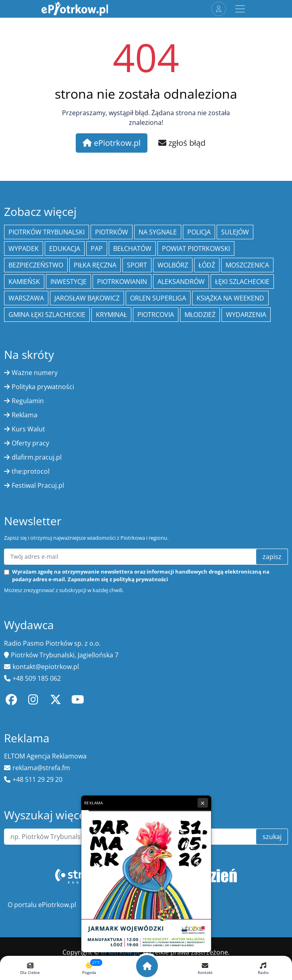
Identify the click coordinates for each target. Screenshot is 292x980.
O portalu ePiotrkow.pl (42, 905)
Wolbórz (173, 265)
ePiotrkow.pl (112, 143)
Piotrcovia (156, 315)
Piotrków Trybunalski (47, 232)
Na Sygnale (158, 232)
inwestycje (68, 282)
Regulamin (28, 401)
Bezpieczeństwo (36, 265)
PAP (97, 249)
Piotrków (112, 232)
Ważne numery (35, 373)
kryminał (111, 315)
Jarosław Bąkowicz (87, 298)
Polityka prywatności (43, 387)
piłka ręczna (95, 265)
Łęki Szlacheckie (242, 282)
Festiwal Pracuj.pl (38, 485)
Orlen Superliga (158, 298)
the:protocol (31, 471)
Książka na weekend (230, 298)
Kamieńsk (24, 282)
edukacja (65, 249)
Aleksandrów (181, 282)
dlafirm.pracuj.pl (37, 457)
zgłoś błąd (182, 143)
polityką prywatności (141, 579)
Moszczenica (247, 265)
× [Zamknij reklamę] (203, 803)
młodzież (200, 315)
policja (199, 232)
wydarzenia (246, 315)
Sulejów (235, 232)
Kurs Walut (28, 429)
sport (137, 265)
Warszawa (26, 298)
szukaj (272, 837)
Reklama (25, 415)
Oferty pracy (30, 443)
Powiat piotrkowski (196, 249)
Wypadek (24, 249)
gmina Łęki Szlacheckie (47, 315)
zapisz (272, 557)
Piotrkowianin (122, 282)
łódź (207, 265)
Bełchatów (132, 249)
